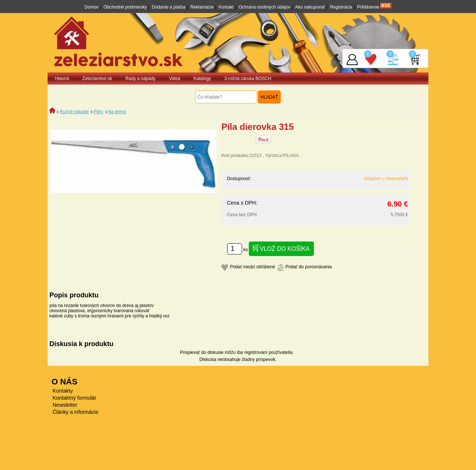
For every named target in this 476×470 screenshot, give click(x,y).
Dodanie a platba (169, 7)
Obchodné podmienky (125, 7)
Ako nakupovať (310, 7)
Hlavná (62, 79)
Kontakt (226, 7)
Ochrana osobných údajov (265, 7)
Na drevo (117, 112)
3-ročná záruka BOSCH (248, 79)
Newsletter (65, 405)
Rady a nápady (140, 79)
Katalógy (202, 79)
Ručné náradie (74, 112)
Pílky (98, 112)
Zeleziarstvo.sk (97, 79)
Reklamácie (202, 7)
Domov (91, 7)
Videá (174, 79)
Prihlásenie (368, 7)
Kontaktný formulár (75, 398)
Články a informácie (76, 412)
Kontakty (63, 391)
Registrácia (341, 7)
